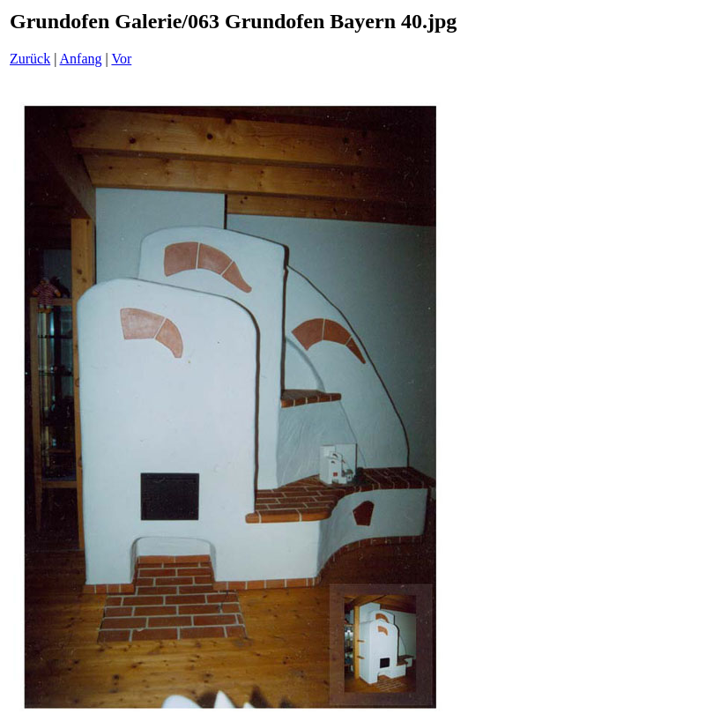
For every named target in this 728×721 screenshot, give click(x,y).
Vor (121, 59)
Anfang (81, 59)
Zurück (30, 59)
